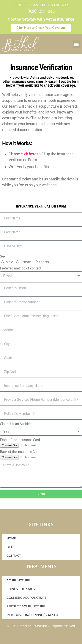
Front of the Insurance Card (20, 440)
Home (11, 538)
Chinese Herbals (21, 589)
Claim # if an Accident (16, 424)
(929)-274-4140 (41, 11)
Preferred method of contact (21, 268)
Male (9, 262)
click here (28, 154)
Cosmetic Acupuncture (26, 598)
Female (26, 262)
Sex (3, 256)
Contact (14, 556)
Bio (9, 547)
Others (44, 262)
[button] (76, 44)
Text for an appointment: (41, 5)
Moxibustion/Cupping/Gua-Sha (32, 615)
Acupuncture (18, 580)
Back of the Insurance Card (20, 452)
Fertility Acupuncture (26, 606)
